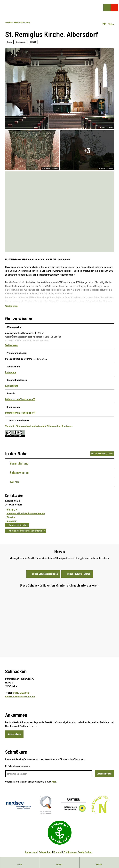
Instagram (11, 367)
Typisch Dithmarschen (22, 22)
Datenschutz (45, 847)
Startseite (9, 22)
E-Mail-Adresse (18, 761)
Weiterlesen (11, 306)
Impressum (31, 847)
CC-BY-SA (110, 128)
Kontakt (58, 847)
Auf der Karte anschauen (102, 449)
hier (54, 777)
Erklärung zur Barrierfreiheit (78, 847)
